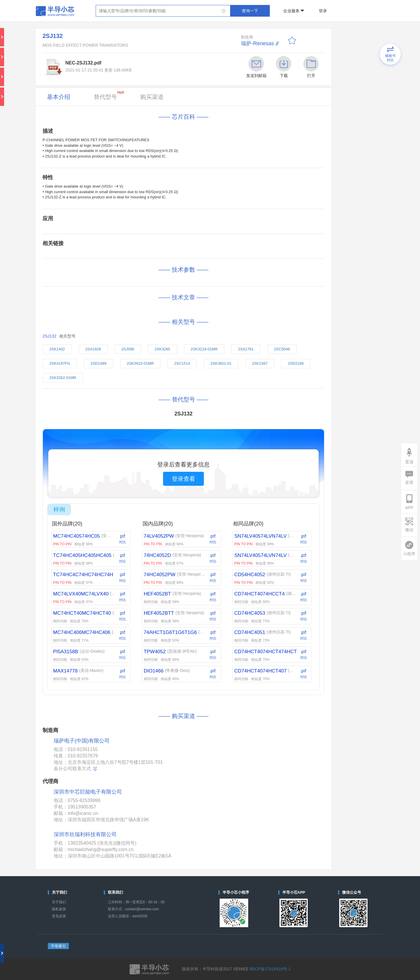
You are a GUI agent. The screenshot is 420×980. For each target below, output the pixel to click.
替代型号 (109, 95)
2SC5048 (282, 349)
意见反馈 (59, 916)
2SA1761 (246, 349)
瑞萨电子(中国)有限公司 (82, 741)
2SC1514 (182, 363)
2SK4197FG (60, 363)
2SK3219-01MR (204, 349)
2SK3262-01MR (63, 378)
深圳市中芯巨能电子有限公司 (88, 792)
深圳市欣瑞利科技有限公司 (85, 834)
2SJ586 (128, 349)
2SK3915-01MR (140, 363)
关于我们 (59, 902)
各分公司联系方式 (76, 769)
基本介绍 (59, 97)
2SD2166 (296, 363)
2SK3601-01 (221, 363)
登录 (323, 11)
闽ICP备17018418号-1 (270, 969)
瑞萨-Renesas (257, 43)
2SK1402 (57, 349)
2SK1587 (260, 363)
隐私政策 (59, 909)
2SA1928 (93, 349)
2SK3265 (162, 349)
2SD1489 (99, 363)
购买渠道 (152, 97)
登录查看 (183, 479)
